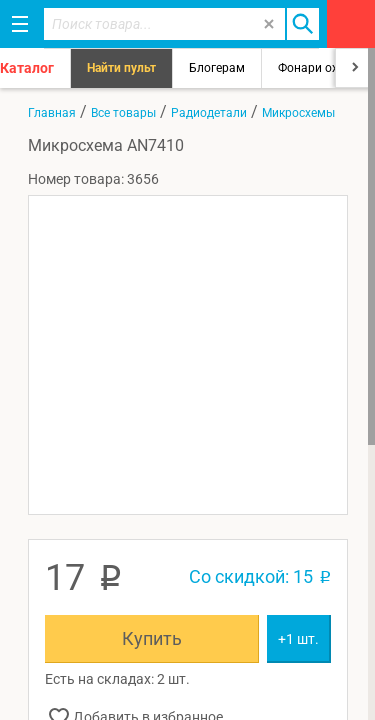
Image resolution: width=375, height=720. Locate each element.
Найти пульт (121, 68)
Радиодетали (209, 113)
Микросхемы (298, 113)
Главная (52, 113)
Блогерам (217, 68)
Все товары (123, 113)
